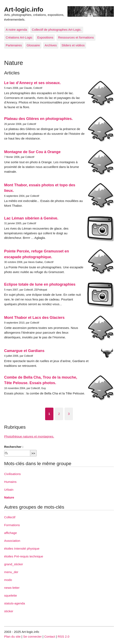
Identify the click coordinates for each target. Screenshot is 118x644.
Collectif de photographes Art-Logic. (57, 30)
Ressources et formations (76, 37)
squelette (11, 595)
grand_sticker (14, 564)
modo (8, 580)
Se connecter (33, 636)
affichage (10, 533)
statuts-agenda (14, 603)
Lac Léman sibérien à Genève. (31, 218)
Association (12, 541)
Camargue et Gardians (24, 351)
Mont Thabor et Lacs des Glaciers (34, 317)
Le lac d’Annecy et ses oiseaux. (33, 83)
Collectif (10, 517)
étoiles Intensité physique (22, 548)
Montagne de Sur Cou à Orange (32, 152)
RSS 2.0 (63, 636)
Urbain (9, 490)
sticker (9, 611)
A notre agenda (16, 30)
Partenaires (14, 45)
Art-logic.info (24, 9)
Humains (10, 482)
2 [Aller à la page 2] (59, 414)
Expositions (45, 37)
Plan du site (12, 636)
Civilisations (12, 474)
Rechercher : (14, 447)
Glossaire (33, 45)
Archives (51, 45)
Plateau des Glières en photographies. (38, 119)
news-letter (12, 588)
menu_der (11, 572)
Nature (9, 497)
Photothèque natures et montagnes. (29, 436)
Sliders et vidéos (73, 45)
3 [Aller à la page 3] (69, 414)
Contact (50, 636)
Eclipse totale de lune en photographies (40, 284)
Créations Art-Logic (19, 37)
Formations (12, 525)
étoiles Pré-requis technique (24, 556)
